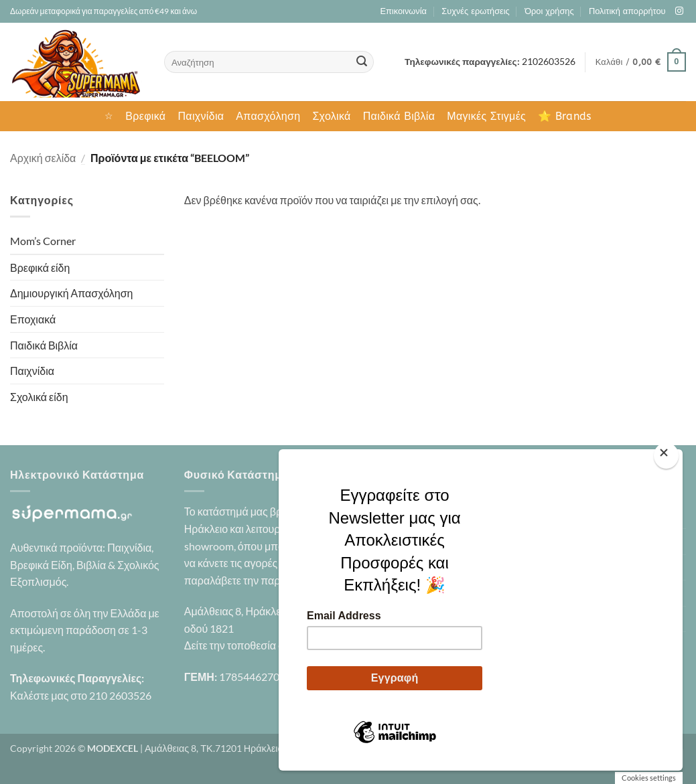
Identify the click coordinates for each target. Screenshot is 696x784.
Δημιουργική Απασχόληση (71, 293)
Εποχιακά (33, 319)
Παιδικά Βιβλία (399, 116)
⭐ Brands (565, 116)
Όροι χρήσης (549, 11)
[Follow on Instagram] (679, 11)
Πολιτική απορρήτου (627, 11)
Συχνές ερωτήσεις (475, 11)
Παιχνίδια (201, 116)
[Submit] (362, 62)
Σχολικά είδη (39, 397)
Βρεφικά (145, 116)
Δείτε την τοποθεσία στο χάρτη (254, 645)
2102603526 (549, 62)
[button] (641, 62)
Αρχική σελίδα (43, 158)
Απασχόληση (268, 116)
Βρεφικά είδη (40, 267)
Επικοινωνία (403, 11)
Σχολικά (331, 116)
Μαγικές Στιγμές (486, 116)
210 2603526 (120, 695)
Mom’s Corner (43, 241)
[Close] (666, 456)
